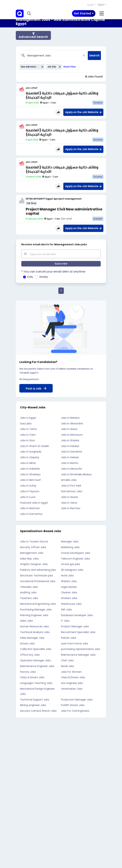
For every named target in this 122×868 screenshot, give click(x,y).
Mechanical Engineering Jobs (38, 604)
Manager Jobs (70, 542)
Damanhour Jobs (72, 491)
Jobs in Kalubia (70, 446)
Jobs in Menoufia (71, 469)
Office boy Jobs (30, 655)
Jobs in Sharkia (70, 440)
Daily (30, 277)
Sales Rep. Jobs (29, 559)
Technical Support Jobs (35, 700)
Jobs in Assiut (69, 429)
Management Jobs (32, 553)
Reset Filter (70, 67)
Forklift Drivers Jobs (73, 705)
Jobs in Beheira (70, 418)
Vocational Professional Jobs (38, 581)
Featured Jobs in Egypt (34, 503)
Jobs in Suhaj (28, 486)
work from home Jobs (75, 644)
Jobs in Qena (69, 503)
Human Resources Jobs (34, 626)
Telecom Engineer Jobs (75, 559)
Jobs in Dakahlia (30, 469)
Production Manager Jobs (77, 700)
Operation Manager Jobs (35, 660)
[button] (29, 14)
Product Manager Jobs (75, 626)
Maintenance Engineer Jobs (37, 666)
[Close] (84, 56)
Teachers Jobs (29, 598)
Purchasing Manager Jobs (36, 610)
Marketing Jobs (70, 547)
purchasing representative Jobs (81, 649)
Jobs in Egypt (28, 418)
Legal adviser (69, 587)
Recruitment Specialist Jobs (78, 632)
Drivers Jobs (27, 644)
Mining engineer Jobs (33, 705)
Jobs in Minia (28, 463)
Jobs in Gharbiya (30, 474)
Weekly (44, 277)
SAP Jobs (66, 610)
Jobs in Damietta (72, 452)
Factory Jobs (28, 672)
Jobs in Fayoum (30, 491)
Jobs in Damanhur (31, 514)
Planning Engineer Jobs (34, 615)
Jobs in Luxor (28, 497)
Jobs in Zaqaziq (29, 457)
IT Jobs (65, 621)
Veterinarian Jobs (72, 689)
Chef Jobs (67, 660)
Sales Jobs (26, 621)
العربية (91, 5)
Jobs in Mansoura (72, 435)
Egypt (101, 5)
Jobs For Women (71, 672)
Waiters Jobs (69, 581)
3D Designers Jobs (72, 570)
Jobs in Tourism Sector (34, 542)
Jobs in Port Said (71, 486)
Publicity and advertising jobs (38, 570)
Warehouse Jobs (71, 604)
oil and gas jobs (70, 564)
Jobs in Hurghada (31, 452)
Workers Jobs (69, 598)
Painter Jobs (69, 638)
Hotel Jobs (67, 576)
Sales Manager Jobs (32, 638)
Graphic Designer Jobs (34, 564)
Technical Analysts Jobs (35, 632)
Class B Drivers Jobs (73, 677)
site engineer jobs (72, 683)
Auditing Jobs (28, 592)
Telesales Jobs (29, 587)
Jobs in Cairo (28, 435)
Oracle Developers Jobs (76, 553)
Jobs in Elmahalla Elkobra (76, 474)
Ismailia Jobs (69, 480)
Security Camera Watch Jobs (38, 711)
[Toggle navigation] (84, 13)
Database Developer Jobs (77, 615)
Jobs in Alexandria (72, 423)
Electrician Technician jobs (37, 576)
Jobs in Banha (70, 463)
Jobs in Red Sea (71, 508)
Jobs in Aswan (70, 497)
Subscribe (61, 264)
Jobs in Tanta (28, 429)
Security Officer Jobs (33, 547)
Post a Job (36, 389)
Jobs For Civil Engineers (75, 711)
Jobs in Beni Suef (30, 480)
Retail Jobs (68, 666)
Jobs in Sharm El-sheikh (35, 446)
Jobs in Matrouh (30, 508)
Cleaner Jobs (69, 592)
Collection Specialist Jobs (36, 649)
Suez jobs (26, 423)
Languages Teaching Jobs (36, 683)
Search (94, 55)
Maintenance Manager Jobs (78, 655)
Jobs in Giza (27, 440)
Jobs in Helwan (70, 457)
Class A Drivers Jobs (32, 677)
